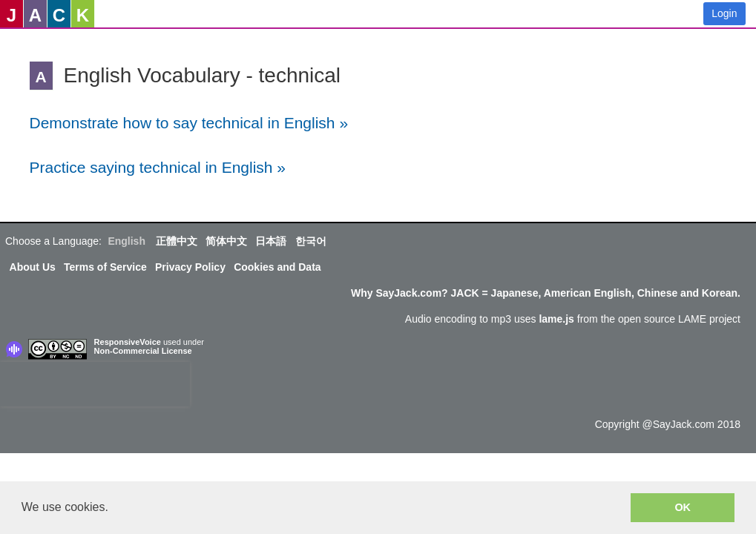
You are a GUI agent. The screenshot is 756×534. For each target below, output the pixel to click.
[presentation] (95, 384)
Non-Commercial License (143, 351)
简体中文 (226, 241)
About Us (33, 267)
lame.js (556, 319)
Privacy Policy (190, 267)
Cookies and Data (277, 267)
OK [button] (683, 507)
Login (724, 13)
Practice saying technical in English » (158, 167)
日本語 (271, 241)
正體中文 (177, 241)
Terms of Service (105, 267)
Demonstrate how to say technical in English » (189, 123)
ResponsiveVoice (128, 342)
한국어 (311, 241)
